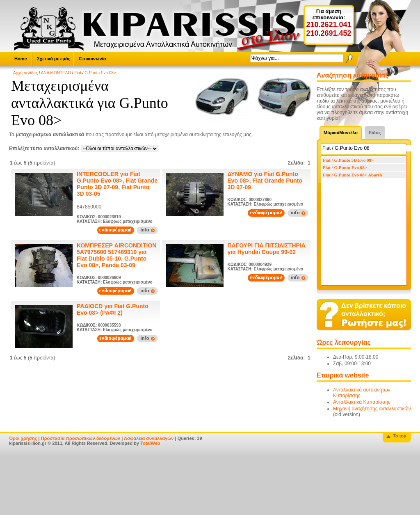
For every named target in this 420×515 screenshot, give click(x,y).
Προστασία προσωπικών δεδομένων (81, 438)
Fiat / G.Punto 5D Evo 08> (348, 160)
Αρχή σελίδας (25, 73)
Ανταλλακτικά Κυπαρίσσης (362, 402)
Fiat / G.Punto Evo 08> (345, 167)
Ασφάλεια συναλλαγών (149, 438)
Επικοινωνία (93, 59)
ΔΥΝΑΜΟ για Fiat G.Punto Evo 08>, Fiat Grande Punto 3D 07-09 (265, 181)
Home (21, 59)
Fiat (78, 73)
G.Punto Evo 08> (100, 73)
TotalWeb (150, 443)
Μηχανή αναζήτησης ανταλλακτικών (372, 409)
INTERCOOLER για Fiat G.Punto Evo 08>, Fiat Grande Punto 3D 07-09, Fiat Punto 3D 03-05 (117, 184)
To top (400, 436)
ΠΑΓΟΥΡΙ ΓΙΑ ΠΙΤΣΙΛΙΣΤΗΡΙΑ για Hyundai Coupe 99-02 (267, 249)
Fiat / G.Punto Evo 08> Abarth (352, 175)
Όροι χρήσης (23, 438)
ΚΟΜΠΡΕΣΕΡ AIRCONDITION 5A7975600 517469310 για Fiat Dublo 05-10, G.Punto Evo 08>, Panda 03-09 (116, 255)
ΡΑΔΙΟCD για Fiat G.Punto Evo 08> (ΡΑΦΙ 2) (113, 309)
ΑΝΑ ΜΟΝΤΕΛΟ (56, 73)
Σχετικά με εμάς (54, 59)
